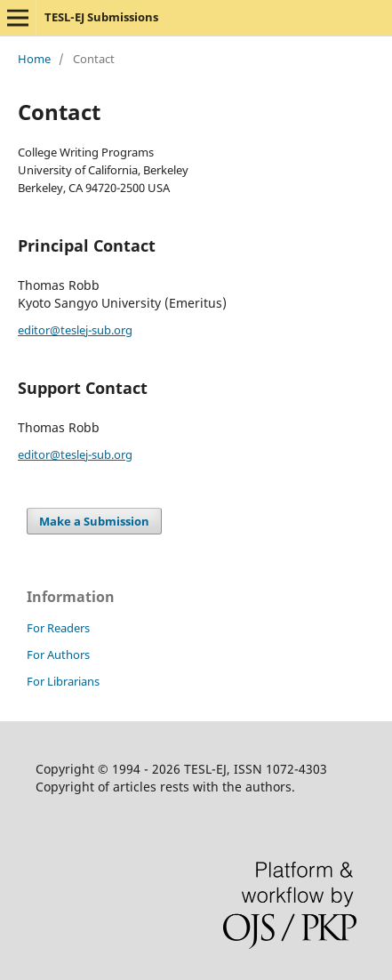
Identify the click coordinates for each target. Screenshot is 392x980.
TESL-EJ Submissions (101, 17)
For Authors (58, 655)
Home (34, 59)
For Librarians (63, 681)
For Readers (58, 628)
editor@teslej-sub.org (75, 330)
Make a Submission (94, 521)
